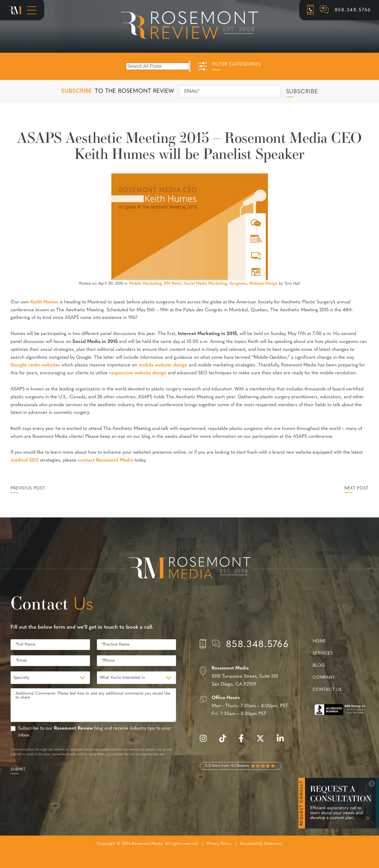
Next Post (356, 488)
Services (323, 653)
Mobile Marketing (145, 284)
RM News (173, 284)
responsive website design (138, 373)
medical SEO (25, 460)
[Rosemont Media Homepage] (15, 10)
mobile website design (163, 365)
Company (324, 678)
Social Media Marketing (205, 284)
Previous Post (28, 488)
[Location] (244, 677)
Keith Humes (44, 302)
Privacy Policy (219, 844)
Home (319, 641)
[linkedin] (283, 741)
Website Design (263, 284)
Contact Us (327, 690)
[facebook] (244, 741)
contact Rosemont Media (105, 460)
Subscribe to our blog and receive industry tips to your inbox (95, 732)
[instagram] (206, 741)
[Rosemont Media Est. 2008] (189, 569)
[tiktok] (225, 741)
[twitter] (263, 741)
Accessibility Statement (261, 844)
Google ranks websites (35, 365)
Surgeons (238, 284)
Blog (319, 666)
